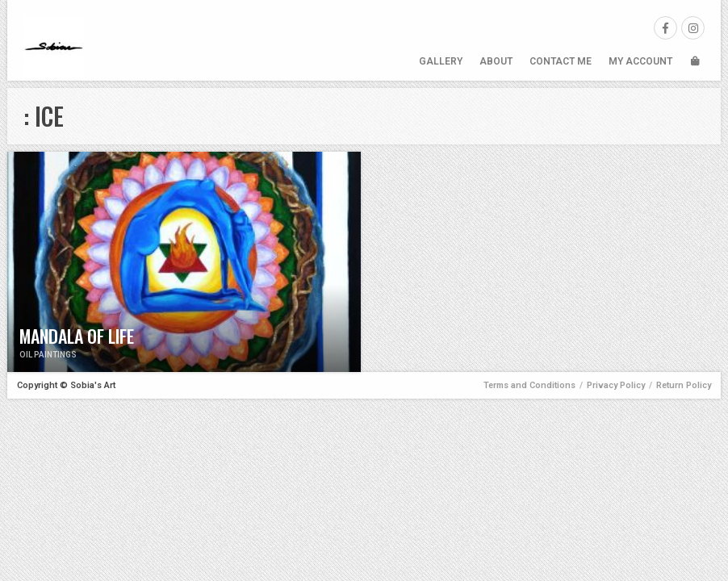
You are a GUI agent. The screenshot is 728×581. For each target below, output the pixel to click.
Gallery (441, 61)
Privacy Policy (616, 385)
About (496, 61)
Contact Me (561, 61)
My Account (640, 61)
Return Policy (684, 385)
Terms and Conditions (529, 385)
